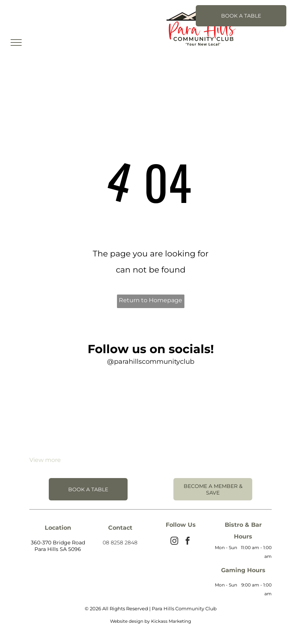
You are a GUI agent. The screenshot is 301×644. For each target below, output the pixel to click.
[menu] (16, 42)
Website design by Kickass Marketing (150, 621)
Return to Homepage (150, 300)
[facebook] (187, 542)
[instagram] (174, 542)
